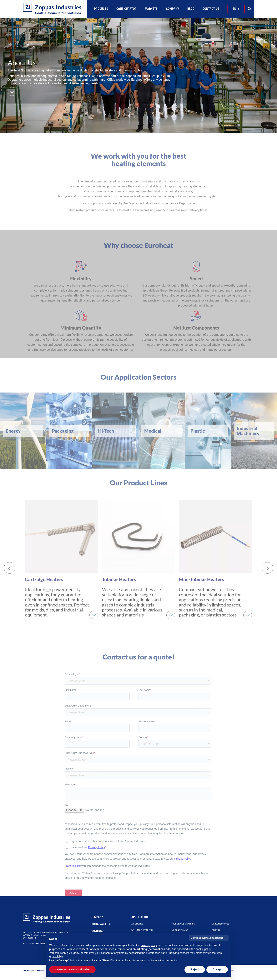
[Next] (267, 565)
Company (173, 9)
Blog (191, 9)
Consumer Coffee (220, 924)
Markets (151, 9)
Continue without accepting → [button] (209, 938)
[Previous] (10, 565)
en (234, 9)
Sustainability (101, 924)
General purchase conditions (37, 970)
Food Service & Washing (183, 924)
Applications (140, 917)
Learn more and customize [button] (72, 969)
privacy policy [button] (149, 945)
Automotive (137, 924)
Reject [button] (195, 969)
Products (101, 9)
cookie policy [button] (203, 949)
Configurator (126, 9)
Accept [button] (217, 969)
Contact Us (211, 9)
